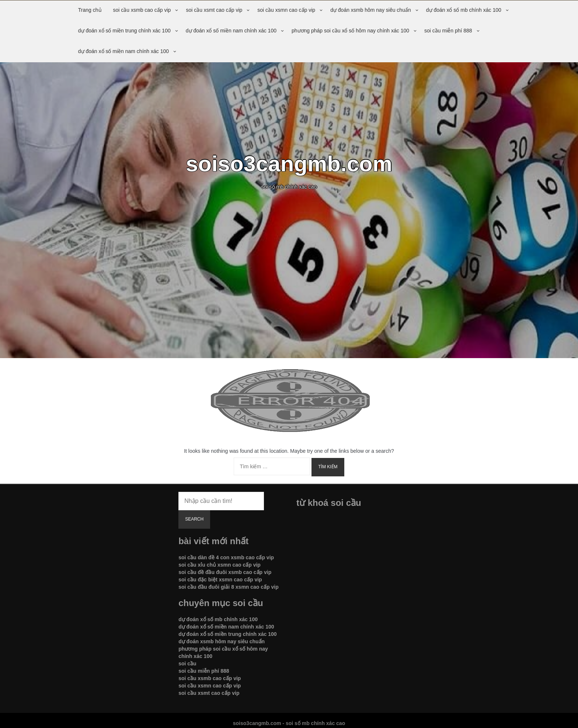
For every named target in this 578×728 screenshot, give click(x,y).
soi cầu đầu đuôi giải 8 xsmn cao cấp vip (229, 587)
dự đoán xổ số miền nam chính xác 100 (231, 31)
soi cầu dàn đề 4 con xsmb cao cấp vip (226, 557)
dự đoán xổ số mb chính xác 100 (464, 10)
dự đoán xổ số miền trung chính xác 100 (124, 31)
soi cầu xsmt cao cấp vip (214, 10)
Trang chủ (90, 10)
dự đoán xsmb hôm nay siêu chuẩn (371, 10)
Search (194, 519)
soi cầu (187, 664)
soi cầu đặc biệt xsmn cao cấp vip (220, 580)
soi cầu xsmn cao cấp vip (286, 10)
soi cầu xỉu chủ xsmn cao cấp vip (220, 565)
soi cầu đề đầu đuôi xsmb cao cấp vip (225, 572)
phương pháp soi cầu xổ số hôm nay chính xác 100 (350, 31)
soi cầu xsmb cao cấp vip (142, 10)
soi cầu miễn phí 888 (448, 31)
